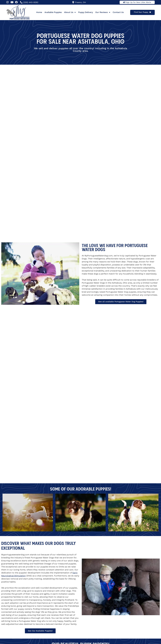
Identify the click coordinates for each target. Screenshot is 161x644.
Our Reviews (103, 12)
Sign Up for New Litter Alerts (138, 2)
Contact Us (118, 12)
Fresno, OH (80, 2)
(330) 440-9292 (31, 2)
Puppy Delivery (86, 12)
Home (39, 12)
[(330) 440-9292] (21, 2)
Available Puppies (53, 12)
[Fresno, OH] (73, 2)
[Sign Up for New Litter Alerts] (124, 2)
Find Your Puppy (141, 12)
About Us (70, 12)
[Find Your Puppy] (150, 12)
